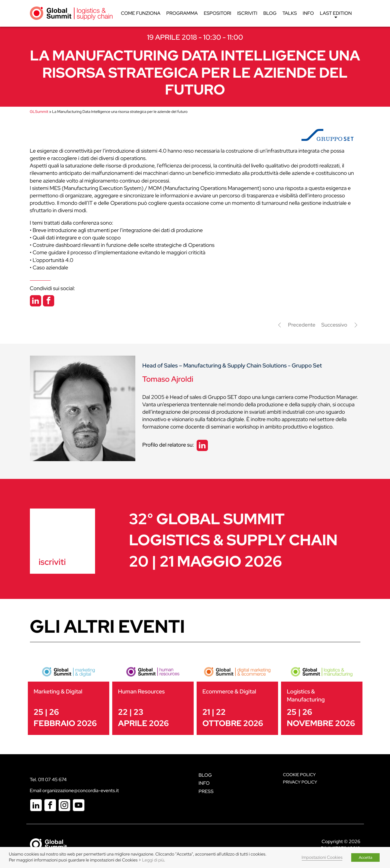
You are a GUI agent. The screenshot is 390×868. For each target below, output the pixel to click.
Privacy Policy (300, 782)
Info (309, 13)
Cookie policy (300, 775)
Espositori (218, 13)
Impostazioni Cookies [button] (322, 857)
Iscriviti (247, 13)
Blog (270, 13)
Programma (182, 13)
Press (206, 791)
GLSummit (39, 112)
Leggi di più (153, 860)
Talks (290, 13)
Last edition (336, 15)
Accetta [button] (365, 857)
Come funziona (141, 13)
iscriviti (52, 562)
